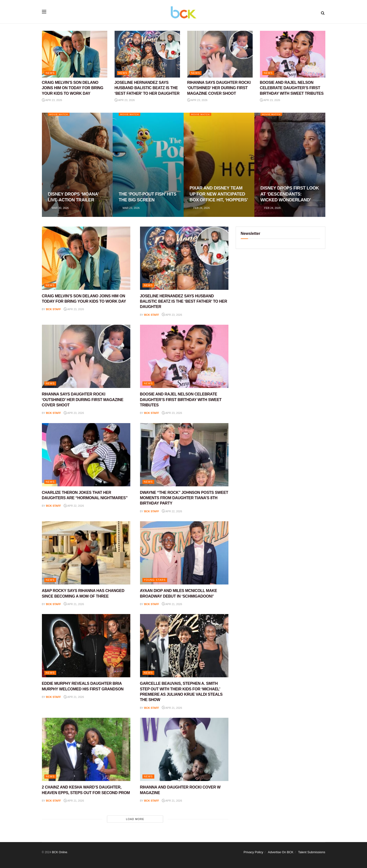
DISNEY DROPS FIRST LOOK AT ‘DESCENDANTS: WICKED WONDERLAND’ (290, 194)
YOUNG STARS (155, 580)
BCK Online (60, 852)
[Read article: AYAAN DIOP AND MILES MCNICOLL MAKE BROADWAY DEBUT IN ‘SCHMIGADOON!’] (184, 553)
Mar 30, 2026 (58, 208)
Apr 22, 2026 (74, 506)
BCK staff (54, 309)
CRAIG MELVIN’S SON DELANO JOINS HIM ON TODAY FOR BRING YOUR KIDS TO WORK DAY (73, 88)
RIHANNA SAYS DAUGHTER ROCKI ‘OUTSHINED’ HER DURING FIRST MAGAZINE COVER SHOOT (219, 88)
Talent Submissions (312, 852)
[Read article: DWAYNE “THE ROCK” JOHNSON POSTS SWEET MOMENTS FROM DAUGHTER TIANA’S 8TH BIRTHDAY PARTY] (184, 455)
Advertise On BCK (281, 852)
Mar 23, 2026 (129, 208)
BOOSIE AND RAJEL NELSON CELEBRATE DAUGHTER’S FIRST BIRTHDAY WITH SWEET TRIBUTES (292, 88)
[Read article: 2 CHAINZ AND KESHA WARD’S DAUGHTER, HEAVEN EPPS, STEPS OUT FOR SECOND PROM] (86, 749)
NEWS (50, 73)
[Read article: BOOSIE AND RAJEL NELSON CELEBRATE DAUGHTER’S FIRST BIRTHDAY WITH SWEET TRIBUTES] (293, 54)
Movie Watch (60, 114)
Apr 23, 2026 (52, 100)
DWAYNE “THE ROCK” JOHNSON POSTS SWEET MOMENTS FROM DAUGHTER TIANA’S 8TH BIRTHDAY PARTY (184, 498)
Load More (135, 819)
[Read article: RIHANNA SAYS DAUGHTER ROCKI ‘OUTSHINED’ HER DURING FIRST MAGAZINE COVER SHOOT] (220, 54)
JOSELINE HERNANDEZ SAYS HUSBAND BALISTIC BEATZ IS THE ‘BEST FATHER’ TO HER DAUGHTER (147, 88)
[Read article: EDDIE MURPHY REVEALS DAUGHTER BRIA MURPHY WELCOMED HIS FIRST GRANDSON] (86, 646)
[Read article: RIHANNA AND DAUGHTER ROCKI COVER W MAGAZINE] (184, 749)
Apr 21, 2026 (74, 604)
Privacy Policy (254, 852)
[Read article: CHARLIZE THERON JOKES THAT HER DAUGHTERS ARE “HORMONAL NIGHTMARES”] (86, 455)
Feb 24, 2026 (200, 208)
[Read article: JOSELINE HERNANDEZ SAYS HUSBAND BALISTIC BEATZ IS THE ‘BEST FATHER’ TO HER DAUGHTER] (147, 54)
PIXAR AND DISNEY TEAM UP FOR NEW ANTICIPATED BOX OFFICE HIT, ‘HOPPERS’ (219, 194)
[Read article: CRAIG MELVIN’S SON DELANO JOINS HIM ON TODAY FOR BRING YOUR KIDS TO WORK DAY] (75, 54)
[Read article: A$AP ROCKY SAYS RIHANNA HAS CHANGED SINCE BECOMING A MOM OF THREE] (86, 553)
